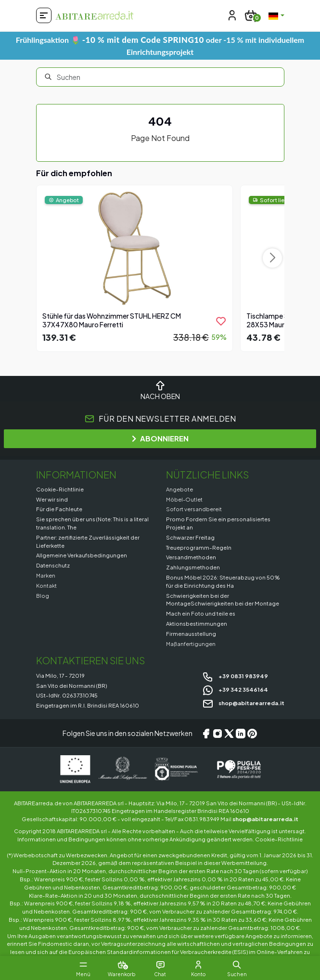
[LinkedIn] (241, 733)
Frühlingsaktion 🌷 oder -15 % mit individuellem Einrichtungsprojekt (160, 45)
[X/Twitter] (229, 733)
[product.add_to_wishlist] (221, 321)
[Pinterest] (252, 733)
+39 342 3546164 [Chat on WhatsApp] (235, 689)
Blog (43, 595)
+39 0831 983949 (235, 676)
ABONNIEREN (160, 438)
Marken (46, 575)
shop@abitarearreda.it (243, 703)
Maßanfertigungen (191, 644)
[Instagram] (218, 733)
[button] (237, 965)
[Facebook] (206, 733)
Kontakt (46, 585)
